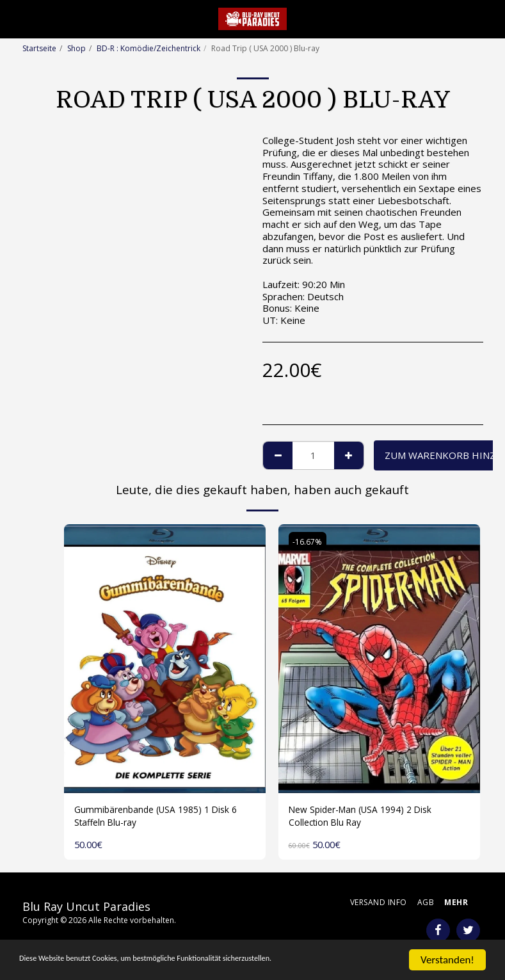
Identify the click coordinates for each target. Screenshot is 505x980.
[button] (14, 18)
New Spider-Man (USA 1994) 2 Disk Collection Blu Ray (366, 818)
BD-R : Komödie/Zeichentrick (148, 48)
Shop (76, 48)
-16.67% (309, 542)
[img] (165, 659)
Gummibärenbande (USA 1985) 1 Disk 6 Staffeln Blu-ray (161, 818)
